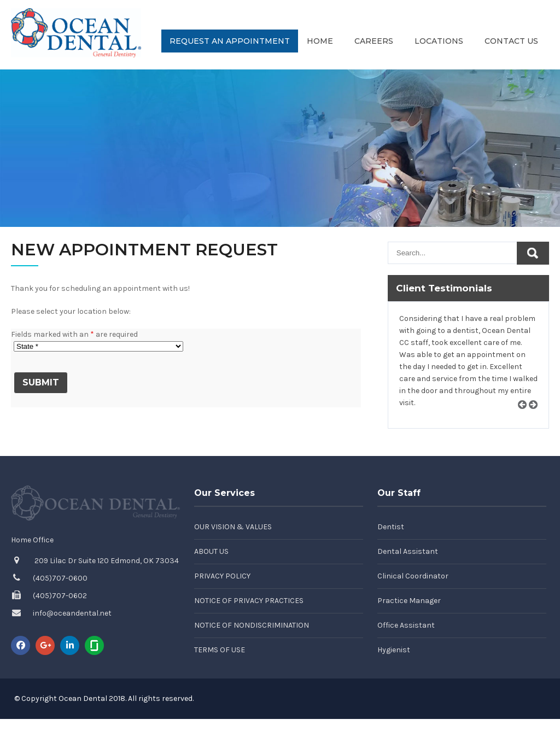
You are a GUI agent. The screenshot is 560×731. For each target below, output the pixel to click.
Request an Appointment (230, 41)
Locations (439, 41)
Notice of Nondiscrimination (252, 625)
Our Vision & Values (233, 527)
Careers (374, 41)
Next (537, 417)
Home (320, 41)
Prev (526, 417)
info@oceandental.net (72, 613)
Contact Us (511, 41)
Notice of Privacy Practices (249, 601)
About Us (211, 551)
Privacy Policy (222, 576)
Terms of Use (220, 650)
